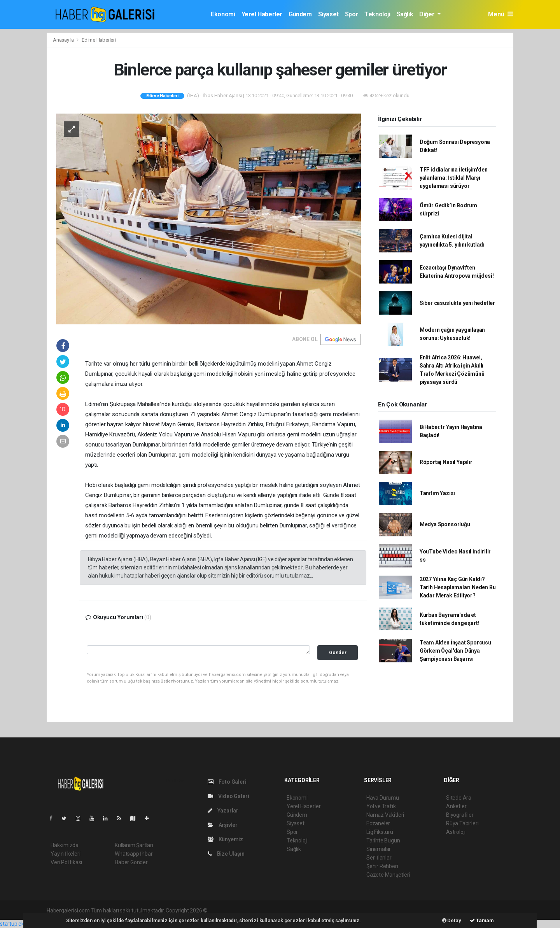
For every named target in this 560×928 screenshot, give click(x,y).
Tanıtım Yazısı (437, 493)
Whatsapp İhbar (134, 854)
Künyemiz (225, 839)
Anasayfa (64, 40)
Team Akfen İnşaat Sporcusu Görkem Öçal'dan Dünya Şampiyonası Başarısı (455, 651)
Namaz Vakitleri (385, 815)
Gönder (338, 652)
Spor (352, 14)
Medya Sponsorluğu (445, 524)
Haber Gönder (131, 862)
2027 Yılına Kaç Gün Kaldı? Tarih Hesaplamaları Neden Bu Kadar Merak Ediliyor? (458, 587)
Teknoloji (377, 14)
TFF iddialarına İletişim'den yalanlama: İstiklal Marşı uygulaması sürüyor (454, 178)
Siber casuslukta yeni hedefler (457, 303)
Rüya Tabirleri (462, 823)
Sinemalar (379, 849)
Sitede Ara (459, 798)
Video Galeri (228, 796)
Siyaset (328, 14)
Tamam (482, 920)
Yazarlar (223, 811)
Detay (452, 920)
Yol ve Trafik (381, 806)
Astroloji (456, 832)
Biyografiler (460, 815)
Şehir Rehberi (382, 866)
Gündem (300, 14)
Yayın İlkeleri (65, 854)
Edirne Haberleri (99, 40)
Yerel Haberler (262, 14)
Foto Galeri (227, 782)
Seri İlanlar (379, 858)
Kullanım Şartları (134, 845)
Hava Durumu (383, 798)
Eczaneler (378, 823)
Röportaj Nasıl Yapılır (446, 462)
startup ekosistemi (22, 924)
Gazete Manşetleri (388, 875)
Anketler (456, 806)
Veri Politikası (66, 862)
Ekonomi (223, 14)
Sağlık (405, 14)
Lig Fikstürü (380, 832)
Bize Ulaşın (226, 854)
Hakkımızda (65, 845)
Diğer (428, 14)
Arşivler (223, 825)
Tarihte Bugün (383, 840)
